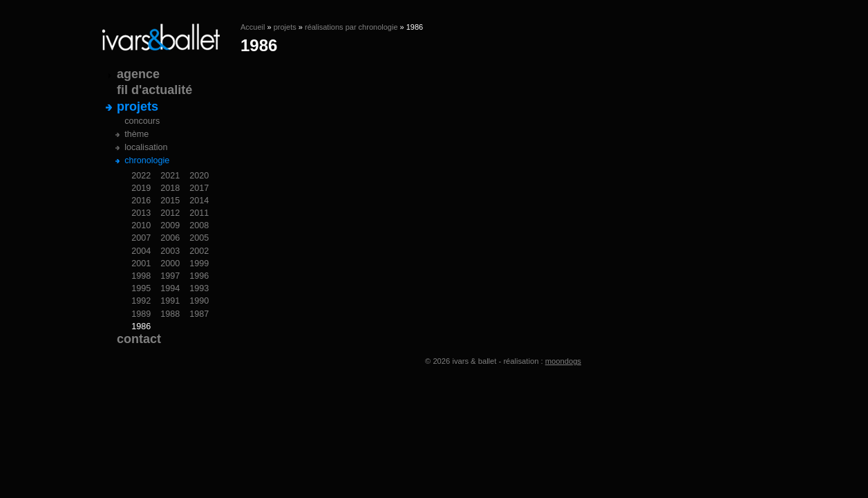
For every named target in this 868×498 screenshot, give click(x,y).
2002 (199, 251)
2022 (141, 176)
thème (136, 134)
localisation (146, 147)
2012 (170, 213)
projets (285, 27)
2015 (170, 201)
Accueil (253, 27)
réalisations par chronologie (351, 27)
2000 (170, 264)
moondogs (563, 361)
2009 (170, 225)
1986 (141, 326)
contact (139, 339)
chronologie (147, 160)
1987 (199, 314)
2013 (141, 213)
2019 (141, 188)
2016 (141, 201)
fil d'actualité (154, 90)
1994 (170, 288)
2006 (170, 238)
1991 (170, 301)
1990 (199, 301)
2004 (141, 251)
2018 (170, 188)
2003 (170, 251)
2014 (199, 201)
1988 (170, 314)
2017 (199, 188)
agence (138, 74)
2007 (141, 238)
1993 (199, 288)
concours (142, 121)
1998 (141, 276)
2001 (141, 264)
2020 (199, 176)
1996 (199, 276)
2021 (170, 176)
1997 (170, 276)
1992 (141, 301)
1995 (141, 288)
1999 (199, 264)
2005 (199, 238)
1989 (141, 314)
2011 (199, 213)
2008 (199, 225)
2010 (141, 225)
